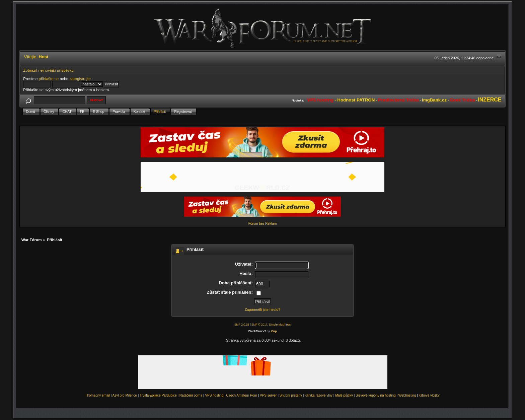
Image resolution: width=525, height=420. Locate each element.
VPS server (268, 395)
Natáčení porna (191, 395)
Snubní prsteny (291, 395)
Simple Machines (280, 325)
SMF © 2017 (259, 325)
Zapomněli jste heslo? (263, 309)
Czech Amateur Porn (242, 395)
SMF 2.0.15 (242, 325)
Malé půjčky (344, 395)
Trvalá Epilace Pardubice (158, 395)
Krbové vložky (429, 395)
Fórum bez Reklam (262, 224)
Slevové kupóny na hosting (376, 395)
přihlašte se (49, 79)
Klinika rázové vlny (319, 395)
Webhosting (407, 395)
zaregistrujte (80, 79)
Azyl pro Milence (125, 395)
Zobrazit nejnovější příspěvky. (49, 70)
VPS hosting (214, 395)
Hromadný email (98, 395)
